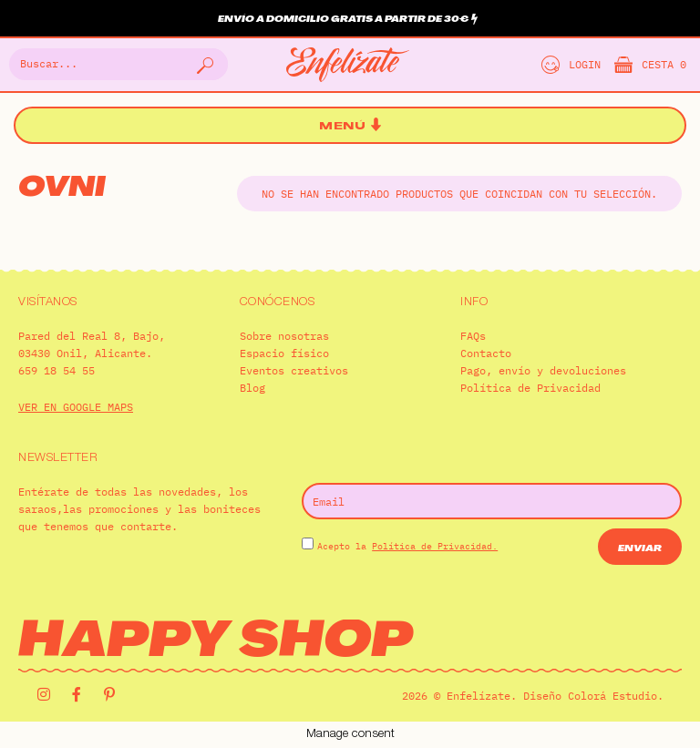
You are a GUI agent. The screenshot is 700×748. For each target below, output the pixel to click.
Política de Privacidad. (435, 546)
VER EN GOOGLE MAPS (76, 407)
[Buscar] (203, 64)
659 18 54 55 (57, 370)
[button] (350, 126)
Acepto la (407, 546)
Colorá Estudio (612, 696)
